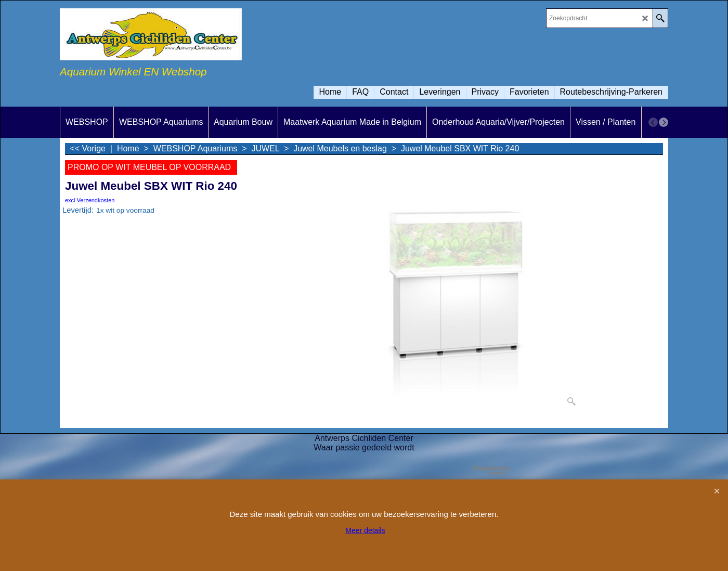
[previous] (653, 122)
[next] (664, 122)
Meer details (365, 530)
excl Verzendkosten (90, 200)
